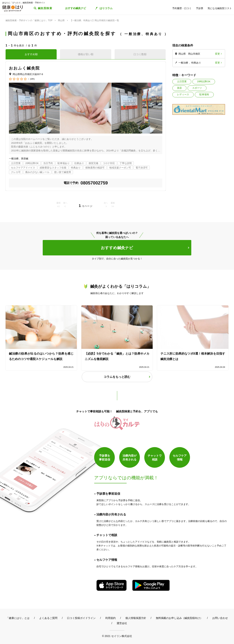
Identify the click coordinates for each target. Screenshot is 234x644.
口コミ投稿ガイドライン (81, 618)
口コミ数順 (140, 54)
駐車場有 (204, 94)
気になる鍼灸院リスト (220, 8)
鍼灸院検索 (45, 8)
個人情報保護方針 (136, 618)
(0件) (32, 79)
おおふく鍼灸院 (24, 68)
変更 (217, 54)
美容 (179, 88)
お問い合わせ (220, 618)
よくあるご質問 (48, 618)
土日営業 (182, 81)
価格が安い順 (86, 54)
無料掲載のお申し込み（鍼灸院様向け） (179, 618)
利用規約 (110, 618)
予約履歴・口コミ (182, 8)
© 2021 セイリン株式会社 (117, 636)
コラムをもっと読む (117, 377)
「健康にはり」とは (18, 618)
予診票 (200, 8)
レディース (183, 94)
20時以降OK (204, 81)
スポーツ (197, 88)
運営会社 (122, 623)
